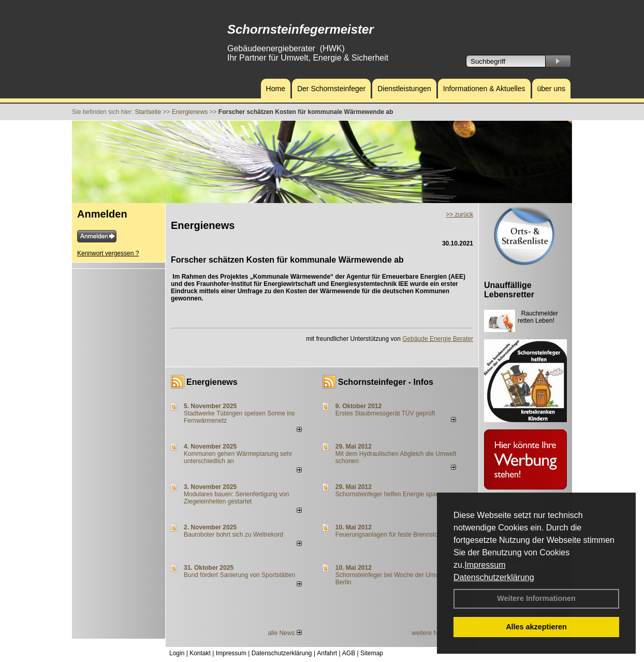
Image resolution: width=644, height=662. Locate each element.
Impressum (485, 565)
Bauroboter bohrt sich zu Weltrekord (233, 535)
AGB (349, 653)
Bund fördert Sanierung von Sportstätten (240, 575)
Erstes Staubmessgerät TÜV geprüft (385, 413)
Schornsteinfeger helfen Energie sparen (390, 494)
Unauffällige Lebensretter (509, 290)
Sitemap (372, 653)
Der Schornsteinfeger (331, 89)
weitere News (434, 633)
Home (276, 89)
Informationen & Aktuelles (484, 89)
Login (177, 653)
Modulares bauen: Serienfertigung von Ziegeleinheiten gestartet (236, 498)
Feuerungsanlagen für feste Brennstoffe (390, 535)
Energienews (212, 382)
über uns (551, 89)
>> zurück (459, 214)
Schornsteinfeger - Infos (386, 382)
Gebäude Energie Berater (438, 339)
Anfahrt (327, 653)
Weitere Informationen (536, 598)
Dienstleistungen (404, 89)
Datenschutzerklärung (494, 577)
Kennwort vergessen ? (108, 253)
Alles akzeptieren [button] (536, 627)
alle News (284, 633)
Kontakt (200, 653)
